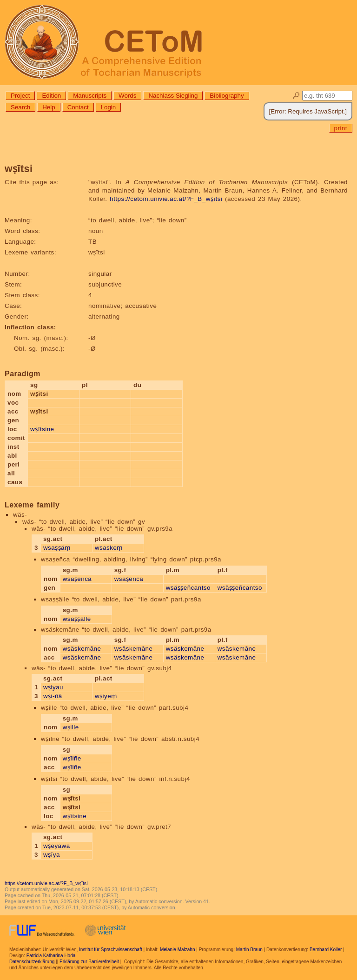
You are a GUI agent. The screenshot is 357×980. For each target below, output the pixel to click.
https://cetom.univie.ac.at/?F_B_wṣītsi (166, 199)
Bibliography (227, 96)
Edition (51, 96)
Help (49, 107)
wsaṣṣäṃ (57, 548)
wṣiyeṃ (106, 696)
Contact (78, 107)
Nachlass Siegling (173, 96)
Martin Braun (249, 950)
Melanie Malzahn (178, 950)
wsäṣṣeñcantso (188, 588)
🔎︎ (296, 96)
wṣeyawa (57, 846)
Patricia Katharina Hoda (51, 956)
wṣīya (52, 855)
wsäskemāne (82, 649)
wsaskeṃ (109, 548)
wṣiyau (53, 687)
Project (20, 96)
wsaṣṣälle (77, 619)
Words (127, 96)
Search (20, 107)
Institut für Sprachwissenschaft (111, 950)
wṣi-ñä (53, 696)
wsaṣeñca (77, 579)
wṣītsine (42, 429)
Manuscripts (90, 96)
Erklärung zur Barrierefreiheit (89, 962)
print (341, 128)
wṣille (71, 727)
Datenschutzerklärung (32, 962)
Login (109, 107)
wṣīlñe (72, 758)
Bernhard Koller (326, 950)
